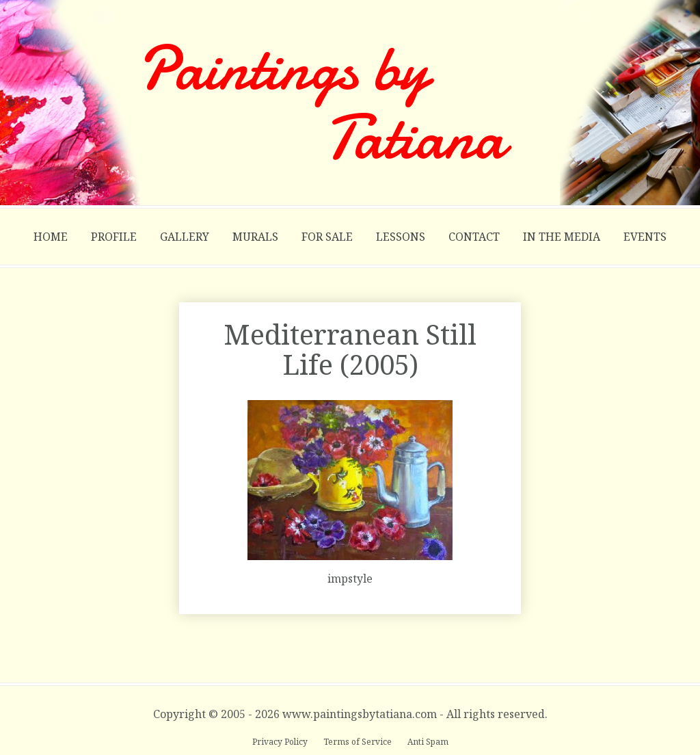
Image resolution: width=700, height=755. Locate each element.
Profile (114, 237)
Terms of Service (359, 742)
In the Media (562, 237)
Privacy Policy (281, 742)
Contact (474, 237)
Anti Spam (428, 742)
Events (645, 237)
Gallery (185, 237)
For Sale (327, 237)
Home (51, 237)
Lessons (401, 237)
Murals (255, 237)
